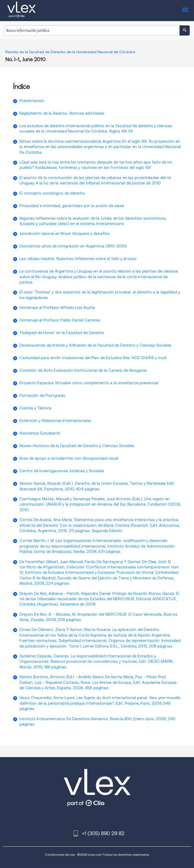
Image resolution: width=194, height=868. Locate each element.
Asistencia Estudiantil (40, 433)
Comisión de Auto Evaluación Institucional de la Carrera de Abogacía (83, 370)
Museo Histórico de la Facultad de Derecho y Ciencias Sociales (77, 446)
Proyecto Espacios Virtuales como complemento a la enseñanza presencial (89, 383)
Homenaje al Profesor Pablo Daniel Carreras (60, 320)
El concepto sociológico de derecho (52, 193)
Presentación (32, 101)
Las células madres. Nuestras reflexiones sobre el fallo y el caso (78, 259)
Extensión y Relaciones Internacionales (55, 421)
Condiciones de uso (60, 855)
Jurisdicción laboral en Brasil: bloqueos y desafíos (65, 234)
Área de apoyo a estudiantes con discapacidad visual (69, 458)
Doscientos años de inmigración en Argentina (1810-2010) (73, 246)
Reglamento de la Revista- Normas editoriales (62, 113)
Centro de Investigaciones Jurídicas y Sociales (62, 471)
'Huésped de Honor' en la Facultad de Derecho (62, 333)
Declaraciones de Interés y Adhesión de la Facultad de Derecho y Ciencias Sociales (96, 345)
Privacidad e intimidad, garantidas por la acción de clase (72, 206)
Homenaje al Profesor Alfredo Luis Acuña (57, 308)
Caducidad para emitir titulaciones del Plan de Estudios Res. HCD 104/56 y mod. (93, 358)
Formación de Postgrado (42, 396)
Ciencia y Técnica (36, 408)
